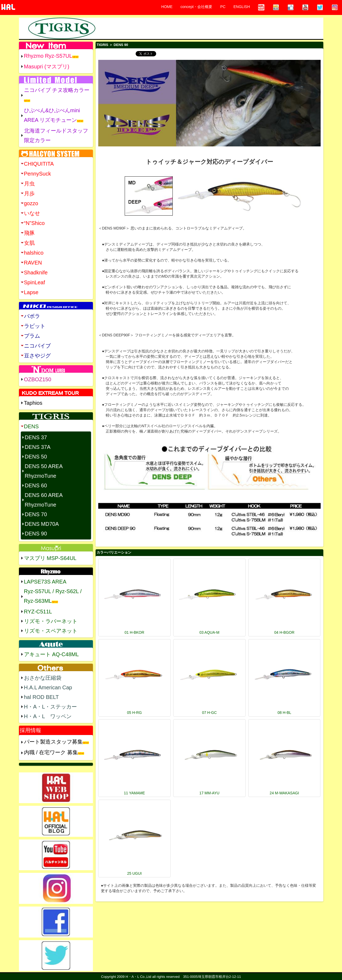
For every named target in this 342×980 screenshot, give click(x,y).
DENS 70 (36, 514)
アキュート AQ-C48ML (52, 654)
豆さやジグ (37, 356)
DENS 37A (38, 447)
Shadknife (36, 273)
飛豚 (29, 233)
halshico (34, 253)
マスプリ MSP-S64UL (50, 558)
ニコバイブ (37, 346)
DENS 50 (36, 457)
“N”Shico (34, 223)
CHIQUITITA (39, 164)
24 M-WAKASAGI (284, 793)
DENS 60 (36, 485)
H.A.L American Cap (48, 687)
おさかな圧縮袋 (43, 678)
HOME (167, 7)
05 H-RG (134, 713)
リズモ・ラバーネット (51, 621)
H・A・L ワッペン (48, 716)
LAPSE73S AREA (45, 582)
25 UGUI (134, 873)
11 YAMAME (134, 793)
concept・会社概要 (196, 7)
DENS (32, 426)
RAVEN (33, 263)
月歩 (29, 193)
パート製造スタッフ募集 (53, 742)
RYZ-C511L (38, 612)
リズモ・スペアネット (51, 631)
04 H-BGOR (284, 632)
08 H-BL (284, 713)
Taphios (33, 403)
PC (223, 7)
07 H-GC (209, 713)
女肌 (29, 243)
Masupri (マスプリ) (47, 67)
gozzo (31, 203)
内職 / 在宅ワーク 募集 (51, 752)
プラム (32, 336)
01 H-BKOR (134, 632)
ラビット (35, 326)
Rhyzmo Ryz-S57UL (48, 56)
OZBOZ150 (38, 379)
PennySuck (38, 174)
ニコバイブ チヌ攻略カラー (57, 90)
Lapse (31, 292)
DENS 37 (36, 437)
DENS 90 (36, 534)
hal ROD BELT (42, 697)
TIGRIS (102, 45)
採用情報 (30, 730)
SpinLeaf (35, 282)
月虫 (29, 184)
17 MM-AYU (209, 793)
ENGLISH (242, 7)
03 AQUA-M (209, 632)
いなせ (32, 213)
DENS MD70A (42, 524)
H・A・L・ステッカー (51, 707)
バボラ (32, 316)
